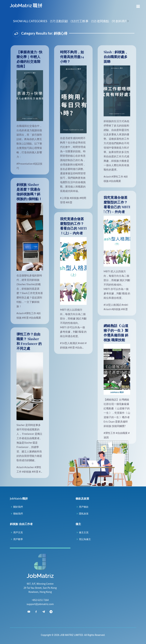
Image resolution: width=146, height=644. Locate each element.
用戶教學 (18, 539)
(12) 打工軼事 (80, 21)
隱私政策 (84, 514)
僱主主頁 (84, 532)
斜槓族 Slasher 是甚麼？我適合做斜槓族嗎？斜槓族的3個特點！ (29, 192)
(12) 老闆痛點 (100, 21)
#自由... (79, 347)
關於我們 (18, 507)
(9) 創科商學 (120, 21)
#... (40, 472)
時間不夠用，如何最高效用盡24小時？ (72, 57)
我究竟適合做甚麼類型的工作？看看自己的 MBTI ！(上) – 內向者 (73, 226)
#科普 (69, 202)
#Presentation (25, 164)
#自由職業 (115, 181)
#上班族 (65, 198)
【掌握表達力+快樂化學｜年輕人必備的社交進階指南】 (29, 59)
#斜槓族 (75, 198)
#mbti (125, 305)
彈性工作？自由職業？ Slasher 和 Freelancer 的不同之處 (29, 341)
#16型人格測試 (113, 305)
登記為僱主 (85, 539)
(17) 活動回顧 (59, 21)
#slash (108, 177)
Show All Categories (30, 21)
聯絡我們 (18, 514)
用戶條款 (84, 507)
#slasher (29, 467)
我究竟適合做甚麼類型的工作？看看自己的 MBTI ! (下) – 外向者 (117, 204)
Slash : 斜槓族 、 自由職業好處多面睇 (116, 57)
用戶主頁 (18, 532)
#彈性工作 (118, 177)
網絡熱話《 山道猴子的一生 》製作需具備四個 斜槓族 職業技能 (116, 333)
